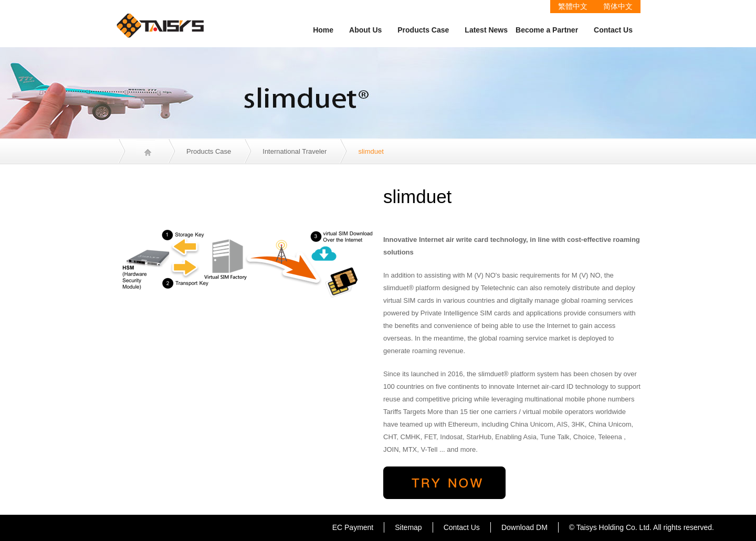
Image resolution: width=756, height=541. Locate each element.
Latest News (486, 30)
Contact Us (613, 30)
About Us (365, 30)
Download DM (524, 527)
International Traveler (295, 151)
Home (323, 30)
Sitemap (408, 527)
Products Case (423, 30)
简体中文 (618, 6)
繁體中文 (573, 6)
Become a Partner (547, 30)
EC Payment (353, 527)
